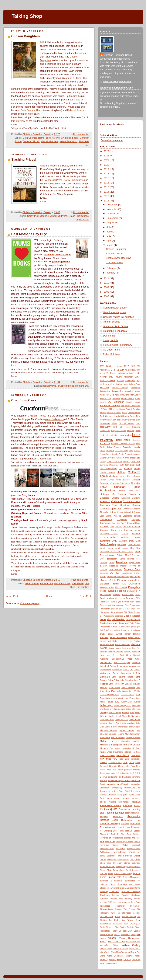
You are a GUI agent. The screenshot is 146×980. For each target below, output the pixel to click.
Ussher (137, 931)
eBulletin (112, 580)
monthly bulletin (132, 745)
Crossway (105, 530)
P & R (136, 773)
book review (126, 435)
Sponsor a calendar (111, 881)
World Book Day (133, 952)
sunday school (133, 899)
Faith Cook (128, 595)
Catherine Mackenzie (109, 465)
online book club (108, 770)
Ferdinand (104, 602)
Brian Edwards (114, 447)
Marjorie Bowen (109, 730)
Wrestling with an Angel (58, 255)
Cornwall (131, 523)
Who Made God (116, 942)
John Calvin (114, 680)
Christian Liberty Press (129, 491)
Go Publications (107, 616)
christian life (47, 584)
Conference (106, 523)
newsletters (136, 759)
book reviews (53, 138)
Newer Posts (12, 596)
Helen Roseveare (118, 637)
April (109, 241)
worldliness (119, 956)
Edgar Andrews (125, 580)
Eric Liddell (121, 587)
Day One (136, 548)
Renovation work (108, 827)
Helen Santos (134, 638)
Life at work (107, 716)
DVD (117, 573)
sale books (110, 841)
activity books (134, 373)
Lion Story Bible (107, 720)
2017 (107, 178)
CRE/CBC (127, 527)
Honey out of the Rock (112, 655)
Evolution (131, 591)
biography (105, 427)
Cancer (109, 454)
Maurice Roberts (116, 734)
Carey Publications (37, 216)
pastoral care (114, 784)
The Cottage (129, 909)
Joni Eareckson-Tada (110, 695)
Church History (108, 512)
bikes (138, 423)
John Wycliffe (135, 691)
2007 (107, 296)
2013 (107, 196)
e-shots (137, 573)
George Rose (135, 609)
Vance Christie (106, 935)
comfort (137, 516)
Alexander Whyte (132, 377)
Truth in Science (112, 322)
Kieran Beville (107, 702)
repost (127, 827)
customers (105, 541)
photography (117, 788)
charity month (107, 472)
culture (125, 534)
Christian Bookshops (120, 483)
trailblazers (118, 924)
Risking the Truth (108, 834)
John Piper (111, 691)
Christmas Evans (109, 505)
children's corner (117, 476)
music (103, 752)
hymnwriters (106, 662)
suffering (136, 888)
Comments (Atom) (30, 603)
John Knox (114, 687)
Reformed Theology (110, 824)
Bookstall (105, 444)
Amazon (120, 380)
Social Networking (123, 874)
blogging (136, 427)
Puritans (104, 809)
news (127, 759)
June (109, 232)
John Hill (132, 684)
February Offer (133, 598)
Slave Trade (113, 870)
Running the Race (132, 838)
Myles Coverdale (115, 752)
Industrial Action (108, 666)
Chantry (128, 469)
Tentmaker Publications (128, 906)
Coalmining (127, 516)
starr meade (135, 884)
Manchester (123, 727)
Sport (113, 884)
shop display (124, 859)
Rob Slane (121, 834)
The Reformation (124, 913)
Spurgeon (122, 884)
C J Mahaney (121, 451)
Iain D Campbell (122, 663)
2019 (107, 169)
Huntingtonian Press (121, 659)
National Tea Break (132, 752)
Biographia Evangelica (115, 331)
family (138, 595)
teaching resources (122, 902)
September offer (114, 856)
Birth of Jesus (122, 427)
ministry (137, 741)
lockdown (104, 723)
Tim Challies (83, 587)
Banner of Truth (108, 406)
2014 (107, 192)
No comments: (81, 134)
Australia (116, 398)
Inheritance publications (129, 666)
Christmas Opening (130, 505)
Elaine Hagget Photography (118, 345)
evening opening (117, 591)
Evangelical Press (58, 216)
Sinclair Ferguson (123, 867)
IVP (132, 670)
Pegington (126, 784)
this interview (18, 121)
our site (52, 563)
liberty (138, 713)
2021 (107, 160)
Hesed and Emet (107, 645)
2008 (107, 292)
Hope (129, 655)
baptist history (119, 409)
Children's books (70, 138)
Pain (120, 777)
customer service (131, 537)
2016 (107, 183)
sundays (104, 902)
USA (130, 931)
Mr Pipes (136, 748)
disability (104, 566)
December (112, 205)
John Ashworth (127, 673)
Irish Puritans (106, 670)
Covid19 (119, 527)
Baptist (121, 406)
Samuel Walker (121, 845)
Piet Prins (119, 791)
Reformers (136, 824)
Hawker (137, 634)
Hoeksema (127, 648)
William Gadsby (131, 945)
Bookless (137, 440)
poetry (120, 795)
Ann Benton (116, 384)
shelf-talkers (112, 859)
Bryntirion (127, 447)
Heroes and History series (113, 641)
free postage (118, 605)
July (109, 227)
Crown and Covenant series (126, 530)
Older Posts (86, 596)
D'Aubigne (123, 541)
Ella (124, 584)
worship (129, 956)
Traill (126, 924)
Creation (136, 527)
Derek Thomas (127, 559)
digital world (135, 562)
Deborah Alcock (31, 141)
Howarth (137, 655)
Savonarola (121, 849)
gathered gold (117, 609)
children (121, 472)
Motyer (118, 748)
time (123, 920)
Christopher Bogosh (132, 509)
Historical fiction (122, 644)
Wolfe (108, 952)
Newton (104, 762)
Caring (103, 461)
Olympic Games (117, 766)
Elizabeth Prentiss (110, 584)
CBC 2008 (135, 465)
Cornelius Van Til (119, 523)
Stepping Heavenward (110, 888)
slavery (122, 870)
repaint (121, 827)
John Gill (124, 684)
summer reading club (112, 899)
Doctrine (124, 566)
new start (136, 755)
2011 (107, 278)
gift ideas (105, 612)
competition (122, 520)
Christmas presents (111, 509)
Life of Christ (121, 716)
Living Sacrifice (121, 720)
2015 (107, 187)
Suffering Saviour (109, 891)
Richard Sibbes (133, 831)
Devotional (122, 562)
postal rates (134, 795)
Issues (126, 670)
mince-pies (125, 741)
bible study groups (126, 420)
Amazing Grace (108, 380)
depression (112, 559)
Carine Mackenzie (132, 458)
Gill (125, 612)
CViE (114, 541)
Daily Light (135, 541)
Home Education (68, 141)
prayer (117, 798)
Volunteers (125, 935)
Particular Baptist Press (119, 780)
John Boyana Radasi (123, 677)
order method (111, 773)
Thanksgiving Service (111, 909)
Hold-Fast (136, 648)
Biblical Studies (127, 423)
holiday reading (115, 652)
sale (102, 841)
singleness (136, 867)
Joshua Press (127, 695)
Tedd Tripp (136, 902)
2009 (107, 287)
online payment (125, 770)
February (112, 268)
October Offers (115, 763)
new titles (106, 759)
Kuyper (138, 702)
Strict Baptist (125, 888)
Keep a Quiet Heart (120, 698)
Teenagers (105, 906)
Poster (103, 798)
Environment (134, 584)
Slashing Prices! (24, 160)
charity (137, 469)
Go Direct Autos (111, 350)
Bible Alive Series (128, 416)
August (111, 223)
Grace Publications (79, 216)
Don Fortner (109, 336)
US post (123, 931)
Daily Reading (108, 544)
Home (49, 596)
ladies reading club (122, 705)
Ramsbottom (125, 809)
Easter (103, 577)
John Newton (128, 687)
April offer (129, 395)
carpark (126, 461)
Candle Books (118, 454)
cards (138, 454)
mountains (126, 748)
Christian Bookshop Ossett (118, 55)
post (125, 795)
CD (121, 469)
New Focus (123, 755)
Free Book (135, 602)
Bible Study (111, 420)
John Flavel (114, 684)
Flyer (119, 602)
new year (118, 759)
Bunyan (110, 451)
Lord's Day (114, 723)
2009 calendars (114, 366)
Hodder (118, 648)
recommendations (133, 813)
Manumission (135, 727)
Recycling (104, 816)
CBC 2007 (124, 465)
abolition (121, 373)
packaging (113, 777)
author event (127, 398)
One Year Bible (133, 766)
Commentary (106, 519)
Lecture (126, 713)
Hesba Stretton (134, 641)
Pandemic (126, 777)
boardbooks (105, 431)
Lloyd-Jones (135, 720)
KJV (117, 702)
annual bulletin (120, 388)
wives (102, 952)
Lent (132, 713)
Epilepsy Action (107, 587)
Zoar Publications (108, 963)
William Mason (106, 949)
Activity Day (107, 377)
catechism (136, 461)
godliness (119, 616)
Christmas (117, 501)
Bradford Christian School (123, 444)
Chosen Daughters (26, 36)
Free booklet (106, 605)
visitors (117, 935)
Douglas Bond (132, 569)
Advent (119, 377)
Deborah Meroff (124, 555)
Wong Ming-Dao (118, 952)
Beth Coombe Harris (34, 138)
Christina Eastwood (121, 498)
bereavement (134, 413)
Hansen (128, 634)
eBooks (104, 580)
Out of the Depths (125, 773)
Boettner (131, 431)
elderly (137, 580)
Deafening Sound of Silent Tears (117, 552)
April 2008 (119, 395)
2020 (107, 165)
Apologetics (118, 391)
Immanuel (136, 663)
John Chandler (127, 680)
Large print (109, 709)
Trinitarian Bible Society (116, 927)
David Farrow (107, 548)
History (111, 648)
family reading (107, 598)
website (112, 938)
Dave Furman (134, 544)
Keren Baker (135, 698)
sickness (136, 863)
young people (116, 959)
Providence (127, 806)
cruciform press (66, 386)
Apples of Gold (107, 395)
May (109, 236)
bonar (138, 431)
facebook (116, 595)
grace (115, 623)
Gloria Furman (134, 612)
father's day (120, 598)
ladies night (106, 705)
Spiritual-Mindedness (131, 877)
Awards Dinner (133, 402)
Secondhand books (124, 852)
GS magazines (113, 630)
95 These (111, 373)
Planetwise (136, 791)
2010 (107, 283)
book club (104, 435)
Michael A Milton (133, 738)
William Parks (135, 949)
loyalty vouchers (128, 723)
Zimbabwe (136, 959)
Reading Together (116, 103)
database (122, 544)
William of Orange (121, 949)
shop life (111, 863)
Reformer (125, 824)
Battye (125, 413)
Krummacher (127, 702)
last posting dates (122, 709)
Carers (103, 458)
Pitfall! (127, 791)
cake (131, 451)
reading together (115, 813)
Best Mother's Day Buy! (29, 234)
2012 (107, 201)
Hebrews (104, 637)
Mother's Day (82, 386)
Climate (109, 516)
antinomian (136, 388)
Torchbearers (106, 924)
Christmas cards (132, 501)
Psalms (137, 806)
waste (133, 935)
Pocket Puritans (108, 795)
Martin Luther (127, 730)
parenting (136, 777)
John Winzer (123, 691)
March (110, 245)
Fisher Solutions (112, 354)
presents (126, 798)
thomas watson (129, 917)
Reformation (118, 816)
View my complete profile (117, 82)
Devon (112, 562)
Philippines (105, 788)
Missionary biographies (111, 745)
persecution (135, 784)
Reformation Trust (131, 820)
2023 (107, 151)
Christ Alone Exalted (119, 480)
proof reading (124, 802)
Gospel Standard (116, 619)
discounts (114, 566)
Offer (125, 762)
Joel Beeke (78, 584)
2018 (107, 174)
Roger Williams (134, 834)
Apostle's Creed (133, 391)
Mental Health (118, 738)
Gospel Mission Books (115, 308)
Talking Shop (27, 16)
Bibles (114, 423)
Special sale (83, 220)
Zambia (127, 959)
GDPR (126, 609)
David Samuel (122, 548)
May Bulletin (130, 734)
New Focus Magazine (115, 312)
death (138, 552)
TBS (110, 902)
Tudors (115, 931)
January (111, 273)
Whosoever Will (133, 942)
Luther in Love (111, 727)
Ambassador (130, 380)
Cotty (112, 527)
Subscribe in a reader (112, 140)
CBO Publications (108, 469)
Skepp (103, 870)
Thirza (117, 917)
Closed (118, 516)
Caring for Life (111, 340)
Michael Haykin (109, 741)
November (112, 209)
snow (111, 874)
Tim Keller (114, 920)
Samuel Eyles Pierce (125, 841)
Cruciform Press (24, 400)
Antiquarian (105, 391)
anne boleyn (129, 384)
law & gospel (115, 713)
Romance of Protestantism (112, 838)
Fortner (126, 602)
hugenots (104, 659)
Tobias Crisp (134, 920)
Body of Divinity (119, 431)
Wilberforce (105, 945)
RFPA (121, 831)
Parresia (104, 781)
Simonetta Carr (107, 867)
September (113, 218)
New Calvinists (108, 755)
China (130, 476)
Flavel (112, 602)
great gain (136, 627)
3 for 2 (115, 370)
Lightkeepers (134, 716)
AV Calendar (116, 402)
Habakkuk (125, 630)
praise (110, 798)
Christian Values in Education (119, 317)
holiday (104, 652)
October (111, 214)
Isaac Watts (117, 670)
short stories (124, 863)
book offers (114, 435)
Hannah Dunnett (115, 634)
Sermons (127, 856)
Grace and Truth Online (115, 326)
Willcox (116, 945)
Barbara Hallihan (114, 413)
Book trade (123, 440)
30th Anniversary (128, 370)
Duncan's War (107, 573)
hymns (138, 659)
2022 (107, 156)
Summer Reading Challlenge (126, 895)
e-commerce (127, 573)
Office (131, 762)
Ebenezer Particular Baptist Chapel (124, 577)
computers (136, 520)
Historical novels (50, 141)
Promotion (112, 802)
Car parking (130, 454)
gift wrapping (116, 612)
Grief (102, 630)
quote (114, 809)
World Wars (106, 956)
